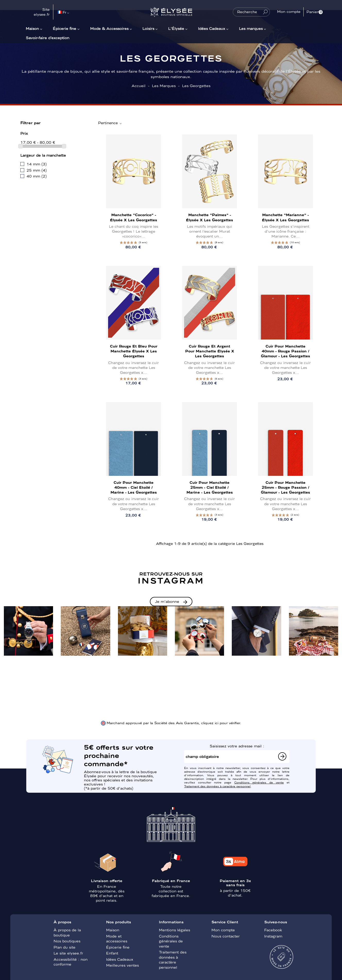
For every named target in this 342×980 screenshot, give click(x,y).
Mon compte (223, 930)
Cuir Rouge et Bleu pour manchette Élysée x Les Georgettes (134, 351)
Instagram (273, 936)
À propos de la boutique (67, 932)
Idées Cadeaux (212, 28)
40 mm (37, 176)
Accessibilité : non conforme (71, 962)
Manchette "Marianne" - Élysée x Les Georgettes (285, 217)
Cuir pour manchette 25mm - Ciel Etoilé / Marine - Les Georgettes (210, 487)
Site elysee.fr (42, 12)
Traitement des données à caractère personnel (217, 786)
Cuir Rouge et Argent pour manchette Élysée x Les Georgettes (210, 351)
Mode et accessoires (117, 939)
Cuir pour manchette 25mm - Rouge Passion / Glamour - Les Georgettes (285, 487)
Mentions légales (174, 930)
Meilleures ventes (122, 965)
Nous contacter (226, 936)
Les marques (251, 28)
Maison (32, 28)
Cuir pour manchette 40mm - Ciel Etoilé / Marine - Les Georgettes (134, 487)
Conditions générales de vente (259, 782)
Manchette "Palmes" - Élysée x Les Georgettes (210, 217)
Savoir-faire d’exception (48, 38)
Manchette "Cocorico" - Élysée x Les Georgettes (134, 217)
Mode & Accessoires (109, 28)
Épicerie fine (65, 28)
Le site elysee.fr (68, 953)
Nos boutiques (67, 941)
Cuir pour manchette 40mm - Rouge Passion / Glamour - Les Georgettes (285, 351)
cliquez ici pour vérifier (221, 723)
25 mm (37, 170)
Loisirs (148, 28)
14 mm (37, 164)
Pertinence (110, 123)
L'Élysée (176, 28)
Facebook (273, 930)
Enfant (112, 953)
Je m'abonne (167, 601)
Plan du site (65, 947)
